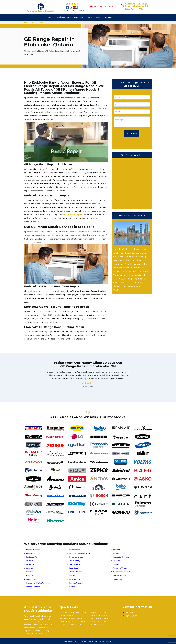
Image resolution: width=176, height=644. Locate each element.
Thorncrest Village (120, 568)
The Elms (30, 572)
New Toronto (74, 579)
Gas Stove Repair (67, 615)
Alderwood (31, 553)
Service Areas (94, 17)
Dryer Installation (98, 613)
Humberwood (75, 550)
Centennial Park (32, 557)
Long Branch (74, 568)
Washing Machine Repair (70, 624)
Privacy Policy (97, 624)
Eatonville (30, 565)
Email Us (130, 613)
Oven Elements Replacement (73, 621)
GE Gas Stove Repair (72, 215)
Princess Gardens (76, 583)
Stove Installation (98, 621)
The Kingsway (75, 565)
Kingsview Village (76, 557)
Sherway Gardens (33, 550)
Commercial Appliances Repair (73, 613)
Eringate (29, 576)
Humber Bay (31, 579)
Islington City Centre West (80, 553)
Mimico (72, 576)
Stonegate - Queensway (122, 557)
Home (49, 17)
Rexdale (72, 587)
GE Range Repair (38, 23)
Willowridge (117, 579)
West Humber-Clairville (122, 572)
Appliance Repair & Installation (70, 17)
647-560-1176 (134, 9)
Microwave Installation (101, 615)
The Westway (75, 561)
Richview (116, 550)
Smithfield (117, 553)
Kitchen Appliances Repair (71, 618)
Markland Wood (76, 572)
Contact (109, 17)
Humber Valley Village (35, 587)
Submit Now (132, 133)
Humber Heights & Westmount (38, 583)
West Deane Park (119, 576)
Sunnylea (116, 561)
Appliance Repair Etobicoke (102, 641)
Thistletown (117, 565)
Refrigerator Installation (101, 618)
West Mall (30, 568)
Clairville (29, 561)
